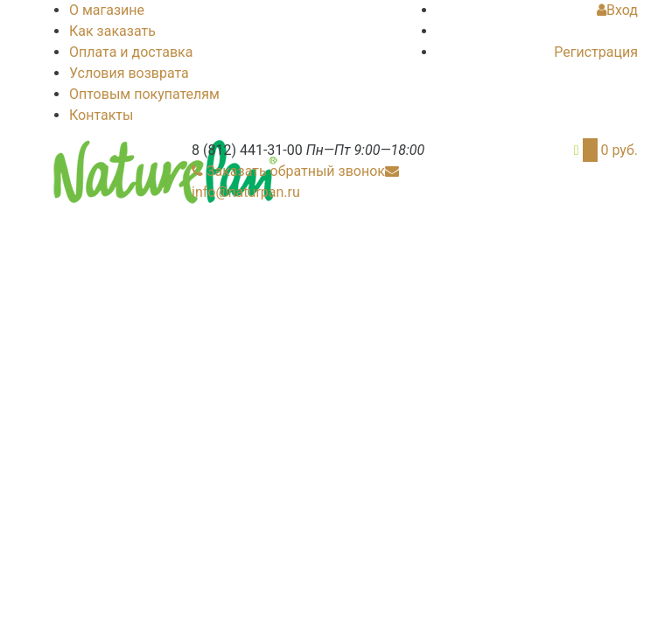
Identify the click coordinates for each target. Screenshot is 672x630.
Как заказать (112, 31)
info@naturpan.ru (246, 192)
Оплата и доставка (131, 52)
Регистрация (596, 52)
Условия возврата (129, 73)
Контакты (101, 115)
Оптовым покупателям (144, 94)
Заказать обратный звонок (296, 171)
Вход (617, 10)
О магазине (107, 10)
